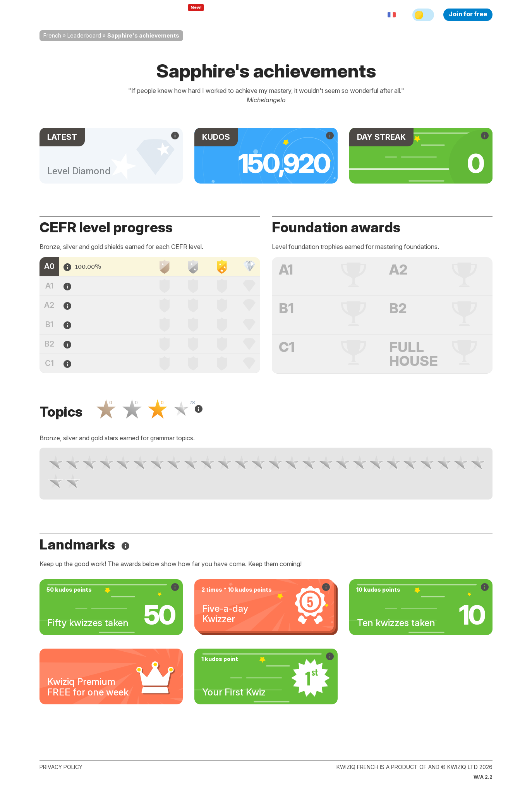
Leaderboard (84, 35)
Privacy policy (61, 767)
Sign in (307, 15)
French (52, 35)
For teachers (233, 15)
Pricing (275, 15)
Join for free (468, 14)
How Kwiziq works (135, 15)
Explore (188, 15)
